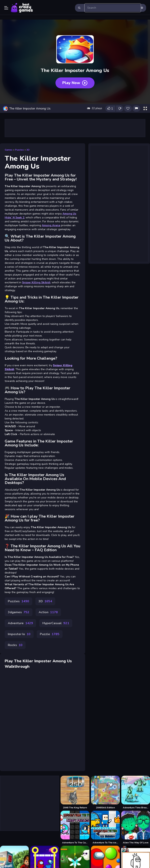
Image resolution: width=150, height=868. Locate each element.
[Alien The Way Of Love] (136, 827)
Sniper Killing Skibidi (36, 282)
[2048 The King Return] (75, 792)
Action (48, 612)
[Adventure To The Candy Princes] (75, 827)
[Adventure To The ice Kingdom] (105, 827)
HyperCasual (56, 623)
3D (28, 150)
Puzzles (19, 150)
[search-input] (113, 8)
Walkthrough (17, 666)
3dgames (19, 612)
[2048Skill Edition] (105, 792)
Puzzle (50, 634)
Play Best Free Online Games (22, 8)
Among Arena (51, 225)
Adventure (20, 623)
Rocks (15, 645)
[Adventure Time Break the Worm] (136, 792)
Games (9, 150)
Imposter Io (19, 634)
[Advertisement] (75, 128)
